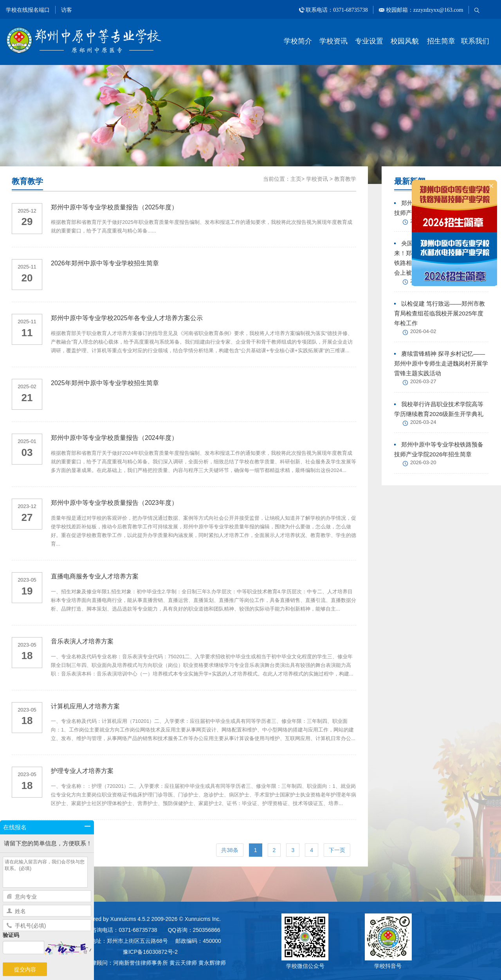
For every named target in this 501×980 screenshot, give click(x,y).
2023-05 (27, 580)
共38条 (230, 850)
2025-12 (27, 211)
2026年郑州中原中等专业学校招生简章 (105, 263)
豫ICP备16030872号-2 (150, 952)
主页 (296, 179)
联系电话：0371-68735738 (337, 10)
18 (27, 656)
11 (27, 333)
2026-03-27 (423, 381)
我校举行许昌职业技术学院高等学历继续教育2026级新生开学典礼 (439, 409)
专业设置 (369, 41)
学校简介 (298, 41)
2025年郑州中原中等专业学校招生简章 (105, 383)
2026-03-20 (423, 462)
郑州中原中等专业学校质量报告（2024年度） (114, 438)
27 (27, 517)
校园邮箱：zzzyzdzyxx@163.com (424, 10)
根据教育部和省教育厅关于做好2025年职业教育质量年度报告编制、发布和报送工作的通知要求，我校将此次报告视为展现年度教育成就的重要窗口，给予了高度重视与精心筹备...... (202, 226)
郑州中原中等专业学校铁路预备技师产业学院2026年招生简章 (439, 449)
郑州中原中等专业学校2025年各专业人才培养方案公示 (127, 318)
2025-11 (27, 267)
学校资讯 (333, 41)
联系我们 (475, 41)
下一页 (337, 850)
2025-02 (27, 386)
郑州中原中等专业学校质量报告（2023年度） (114, 503)
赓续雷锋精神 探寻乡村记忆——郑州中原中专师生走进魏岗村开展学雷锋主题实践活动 (441, 363)
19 (27, 591)
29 (27, 222)
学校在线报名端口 (28, 10)
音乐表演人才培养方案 (82, 641)
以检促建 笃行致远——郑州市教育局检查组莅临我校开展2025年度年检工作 (440, 313)
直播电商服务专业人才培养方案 (95, 576)
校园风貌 (405, 41)
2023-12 (27, 506)
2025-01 (27, 441)
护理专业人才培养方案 (82, 771)
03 (27, 452)
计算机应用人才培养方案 (85, 706)
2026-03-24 (423, 422)
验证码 (11, 935)
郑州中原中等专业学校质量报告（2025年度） (114, 207)
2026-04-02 (423, 331)
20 (27, 278)
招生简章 (441, 41)
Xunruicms (123, 919)
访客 (67, 10)
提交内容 (25, 969)
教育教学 (345, 179)
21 (27, 398)
